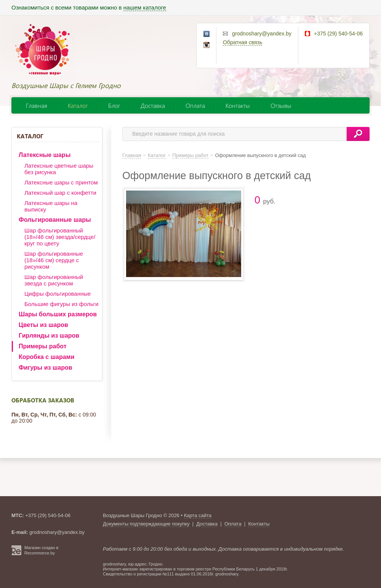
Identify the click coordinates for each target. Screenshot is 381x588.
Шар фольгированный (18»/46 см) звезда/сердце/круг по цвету (60, 237)
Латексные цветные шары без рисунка (59, 169)
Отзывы (281, 105)
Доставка (153, 105)
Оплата (195, 105)
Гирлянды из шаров (49, 336)
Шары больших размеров (58, 314)
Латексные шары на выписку (51, 206)
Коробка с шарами (46, 357)
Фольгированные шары (55, 220)
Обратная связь (243, 42)
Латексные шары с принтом (61, 182)
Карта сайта (198, 515)
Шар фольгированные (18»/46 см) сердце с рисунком (54, 260)
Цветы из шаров (43, 325)
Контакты (238, 105)
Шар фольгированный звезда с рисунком (54, 280)
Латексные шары (45, 155)
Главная (37, 105)
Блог (114, 105)
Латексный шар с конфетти (60, 193)
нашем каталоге (145, 7)
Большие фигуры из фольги (61, 304)
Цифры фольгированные (58, 294)
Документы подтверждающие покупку (146, 524)
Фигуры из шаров (46, 368)
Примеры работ (43, 346)
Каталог (78, 105)
